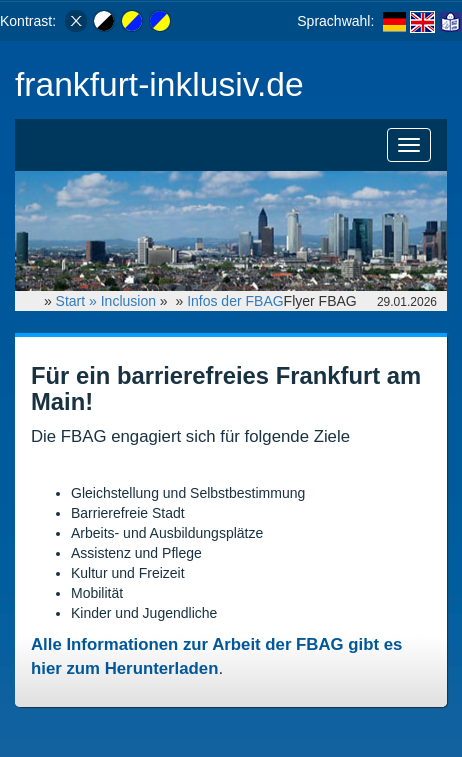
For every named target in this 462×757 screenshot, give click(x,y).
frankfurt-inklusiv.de (159, 84)
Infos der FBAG (235, 301)
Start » (78, 301)
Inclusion (128, 301)
